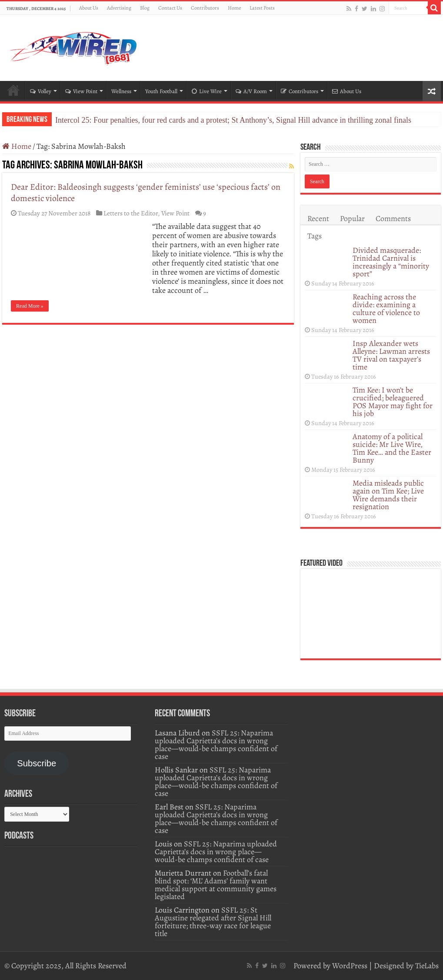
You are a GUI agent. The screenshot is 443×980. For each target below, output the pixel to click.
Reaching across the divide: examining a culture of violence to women (386, 309)
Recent (318, 218)
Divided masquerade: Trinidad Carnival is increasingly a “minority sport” (391, 262)
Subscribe (37, 763)
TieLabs (427, 966)
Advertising (119, 8)
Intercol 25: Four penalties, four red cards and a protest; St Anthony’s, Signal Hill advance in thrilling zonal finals (233, 120)
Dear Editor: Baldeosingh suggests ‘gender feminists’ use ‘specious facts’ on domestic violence (146, 193)
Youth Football (161, 91)
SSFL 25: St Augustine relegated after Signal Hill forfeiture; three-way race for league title (213, 922)
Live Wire (207, 91)
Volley (41, 91)
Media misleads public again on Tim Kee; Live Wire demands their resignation (388, 495)
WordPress (350, 966)
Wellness (121, 91)
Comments (393, 218)
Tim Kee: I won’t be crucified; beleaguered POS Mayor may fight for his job (393, 402)
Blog (145, 8)
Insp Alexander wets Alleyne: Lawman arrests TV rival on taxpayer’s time (391, 355)
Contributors (205, 8)
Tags (315, 236)
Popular (352, 218)
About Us (89, 8)
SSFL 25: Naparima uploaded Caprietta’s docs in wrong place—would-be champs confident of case (216, 745)
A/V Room (251, 91)
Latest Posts (262, 8)
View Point (81, 91)
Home (234, 8)
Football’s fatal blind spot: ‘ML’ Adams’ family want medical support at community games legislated (216, 885)
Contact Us (170, 8)
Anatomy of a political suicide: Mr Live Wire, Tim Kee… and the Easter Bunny (392, 448)
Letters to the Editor (131, 213)
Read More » (30, 306)
